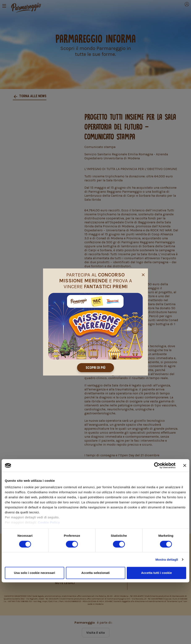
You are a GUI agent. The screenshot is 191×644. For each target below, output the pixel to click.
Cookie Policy (49, 523)
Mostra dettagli (167, 560)
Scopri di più (95, 368)
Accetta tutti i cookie (156, 573)
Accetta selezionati (95, 573)
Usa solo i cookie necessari (35, 573)
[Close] (143, 274)
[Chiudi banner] (185, 465)
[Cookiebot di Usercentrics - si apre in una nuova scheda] (157, 465)
